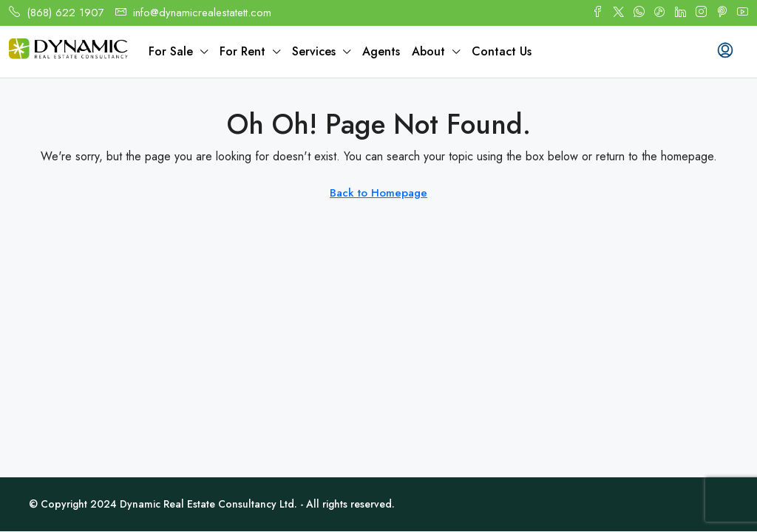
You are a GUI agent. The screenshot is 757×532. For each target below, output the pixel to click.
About (428, 51)
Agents (381, 51)
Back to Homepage (378, 193)
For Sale (171, 51)
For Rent (242, 51)
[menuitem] (725, 52)
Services (314, 51)
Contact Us (502, 51)
